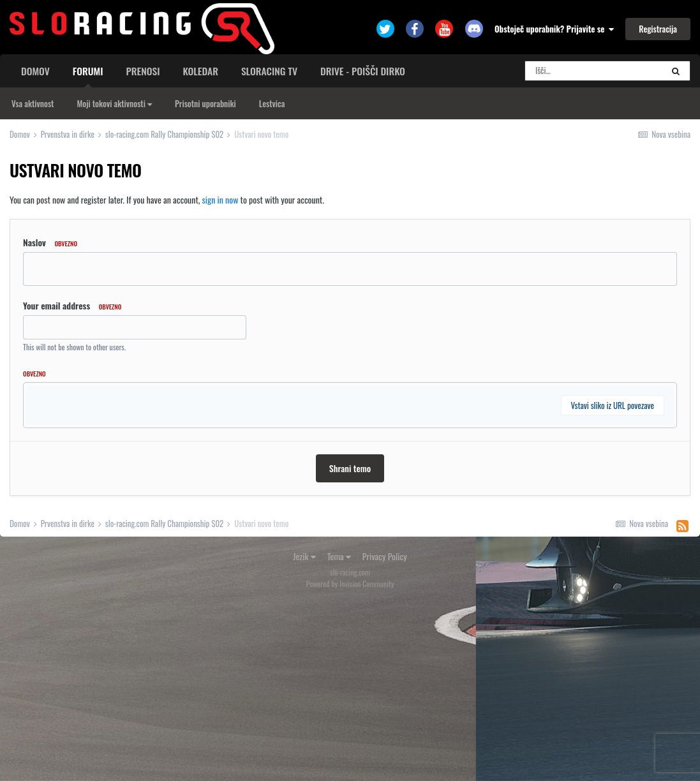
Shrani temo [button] (350, 647)
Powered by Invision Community (350, 762)
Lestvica (272, 103)
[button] (50, 399)
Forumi (88, 75)
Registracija (658, 29)
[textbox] (350, 501)
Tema (339, 735)
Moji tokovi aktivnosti (114, 103)
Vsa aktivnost (33, 103)
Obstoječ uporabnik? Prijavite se (554, 29)
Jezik (304, 735)
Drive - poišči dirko (363, 71)
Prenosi (143, 71)
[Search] (593, 71)
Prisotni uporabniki (205, 103)
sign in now (220, 199)
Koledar (200, 71)
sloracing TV (269, 71)
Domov (35, 71)
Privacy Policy (385, 735)
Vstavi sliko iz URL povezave (613, 584)
